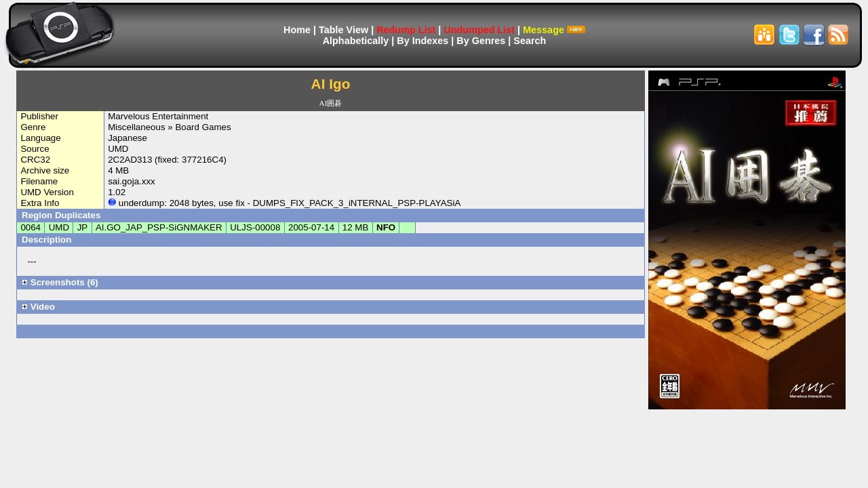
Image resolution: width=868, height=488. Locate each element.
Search (530, 41)
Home (297, 30)
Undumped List (479, 30)
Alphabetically (356, 41)
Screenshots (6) (60, 282)
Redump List (406, 30)
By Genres (481, 41)
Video (38, 307)
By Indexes (422, 41)
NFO (386, 227)
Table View (343, 30)
